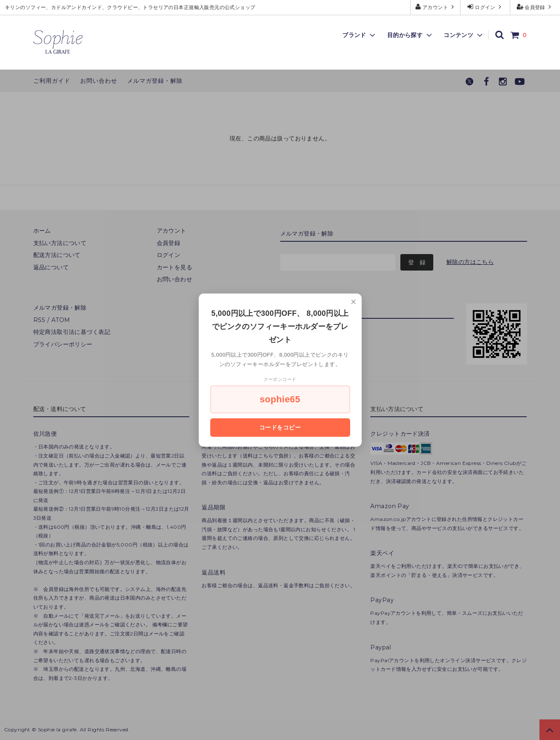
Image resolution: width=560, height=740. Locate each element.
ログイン (485, 7)
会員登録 (535, 7)
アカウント (436, 7)
